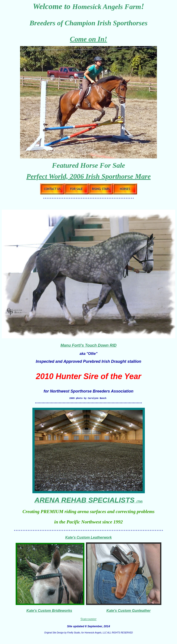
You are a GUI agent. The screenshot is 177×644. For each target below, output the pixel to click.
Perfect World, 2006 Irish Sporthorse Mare (88, 176)
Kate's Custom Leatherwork (88, 541)
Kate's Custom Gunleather (129, 614)
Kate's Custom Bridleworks (49, 614)
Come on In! (88, 39)
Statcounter (88, 622)
